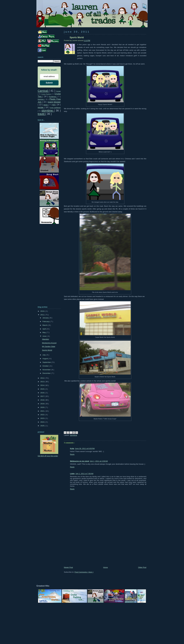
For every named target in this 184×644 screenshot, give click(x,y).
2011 (43, 315)
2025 (43, 426)
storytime (74, 435)
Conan (58, 91)
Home (105, 567)
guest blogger (54, 102)
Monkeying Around (49, 343)
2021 (43, 411)
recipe (41, 107)
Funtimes (53, 97)
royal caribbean (55, 108)
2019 (43, 404)
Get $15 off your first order (48, 456)
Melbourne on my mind (80, 461)
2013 (43, 382)
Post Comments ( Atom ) (84, 572)
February (46, 321)
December (47, 373)
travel (41, 114)
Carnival (43, 91)
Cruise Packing (46, 94)
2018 (43, 400)
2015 (43, 389)
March (45, 325)
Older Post (142, 567)
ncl (54, 105)
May (44, 332)
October (46, 366)
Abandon (45, 339)
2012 (43, 378)
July (44, 355)
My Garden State (49, 346)
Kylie (72, 449)
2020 (43, 407)
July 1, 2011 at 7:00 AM (84, 474)
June (45, 336)
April (44, 329)
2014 (43, 385)
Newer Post (68, 567)
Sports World (47, 350)
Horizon (41, 99)
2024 (43, 422)
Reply (72, 454)
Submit (49, 83)
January (46, 318)
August (45, 359)
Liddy (72, 474)
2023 (43, 418)
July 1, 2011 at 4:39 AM (99, 461)
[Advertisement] (105, 547)
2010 (43, 311)
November (47, 370)
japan (46, 105)
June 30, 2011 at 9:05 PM (85, 449)
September (47, 362)
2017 (43, 396)
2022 (43, 415)
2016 (43, 393)
